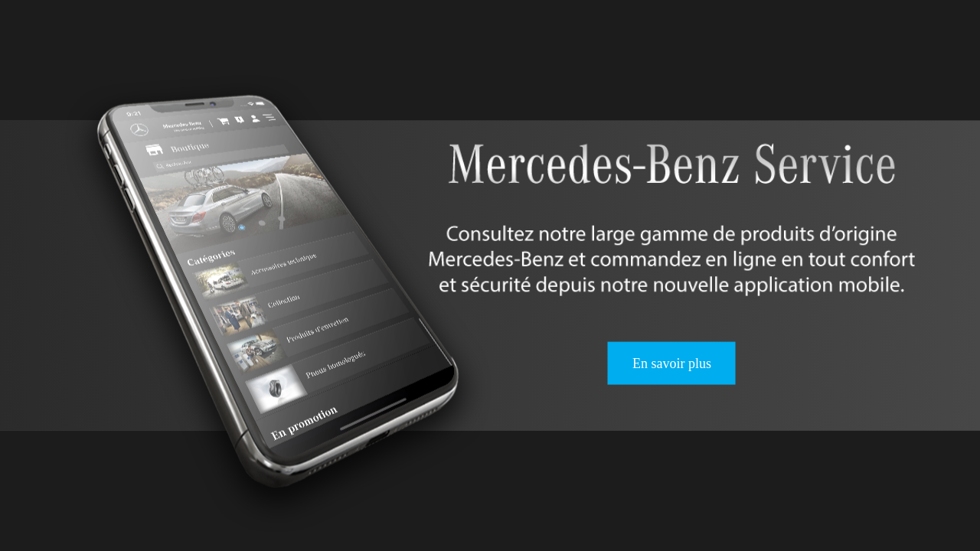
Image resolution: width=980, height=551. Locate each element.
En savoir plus (672, 363)
